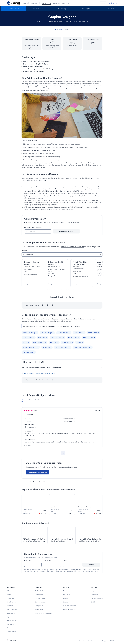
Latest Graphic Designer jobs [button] (33, 66)
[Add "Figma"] (29, 341)
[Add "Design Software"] (64, 336)
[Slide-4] (55, 288)
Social (93, 601)
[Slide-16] (75, 288)
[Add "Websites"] (58, 341)
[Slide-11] (67, 288)
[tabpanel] (62, 425)
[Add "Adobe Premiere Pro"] (38, 346)
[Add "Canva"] (82, 341)
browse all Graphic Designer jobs (73, 247)
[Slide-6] (58, 288)
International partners (69, 604)
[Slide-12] (68, 288)
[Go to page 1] (63, 452)
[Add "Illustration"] (47, 336)
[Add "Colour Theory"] (34, 336)
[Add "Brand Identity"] (94, 336)
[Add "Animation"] (51, 346)
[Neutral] (48, 304)
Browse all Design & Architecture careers (62, 488)
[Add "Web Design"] (72, 341)
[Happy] (52, 304)
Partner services (68, 608)
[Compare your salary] (67, 231)
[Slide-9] (63, 288)
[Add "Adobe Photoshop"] (37, 331)
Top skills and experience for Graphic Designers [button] (39, 69)
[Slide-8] (61, 288)
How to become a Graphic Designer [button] (36, 64)
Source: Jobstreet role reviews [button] (33, 480)
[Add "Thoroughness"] (34, 351)
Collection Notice (64, 568)
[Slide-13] (70, 288)
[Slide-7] (60, 288)
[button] (12, 639)
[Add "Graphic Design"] (53, 331)
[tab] (59, 29)
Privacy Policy (77, 568)
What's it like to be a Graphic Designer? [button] (37, 61)
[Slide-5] (56, 288)
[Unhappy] (43, 304)
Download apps (12, 630)
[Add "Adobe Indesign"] (70, 331)
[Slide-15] (74, 288)
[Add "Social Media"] (98, 331)
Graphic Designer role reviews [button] (34, 71)
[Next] (102, 273)
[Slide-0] (48, 288)
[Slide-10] (65, 288)
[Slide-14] (72, 288)
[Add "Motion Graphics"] (46, 341)
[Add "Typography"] (84, 331)
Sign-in (45, 325)
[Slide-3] (53, 288)
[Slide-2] (51, 288)
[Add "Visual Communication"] (91, 346)
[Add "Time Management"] (70, 346)
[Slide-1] (49, 288)
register (52, 325)
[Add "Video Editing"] (79, 336)
